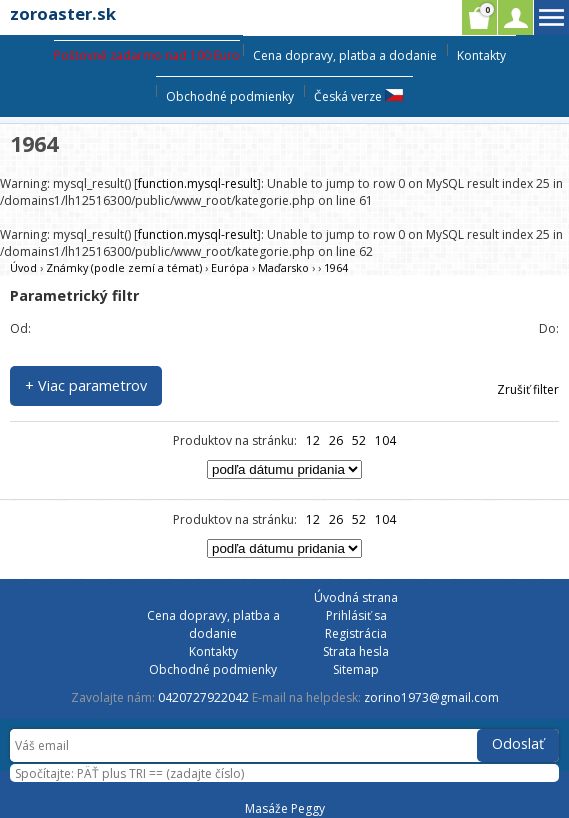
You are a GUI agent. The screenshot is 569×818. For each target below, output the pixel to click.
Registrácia (356, 633)
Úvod (23, 267)
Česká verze (358, 96)
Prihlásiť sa (356, 615)
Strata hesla (356, 651)
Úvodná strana (356, 597)
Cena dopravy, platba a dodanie (345, 55)
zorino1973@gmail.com (431, 697)
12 (313, 440)
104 (385, 440)
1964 (336, 267)
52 (359, 440)
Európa (230, 267)
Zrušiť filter (528, 389)
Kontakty (481, 55)
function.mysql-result (197, 183)
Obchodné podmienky (230, 96)
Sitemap (356, 669)
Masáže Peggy (285, 808)
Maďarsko (283, 267)
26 (336, 440)
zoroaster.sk (63, 13)
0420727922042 (203, 697)
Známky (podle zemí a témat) (124, 267)
